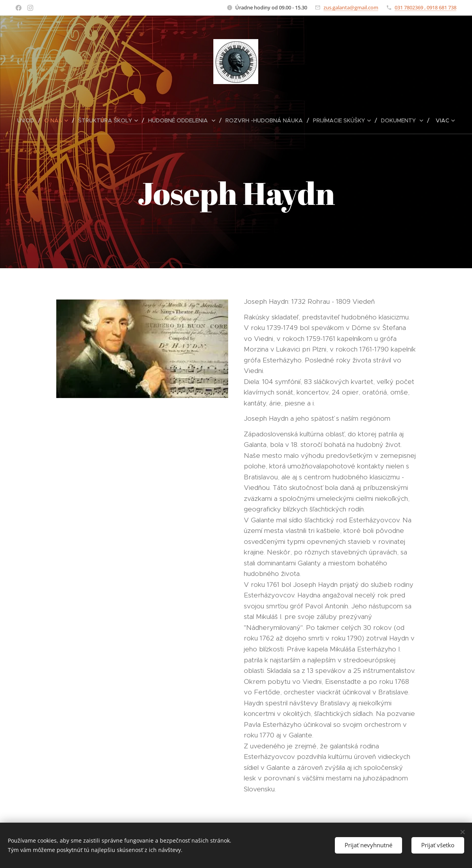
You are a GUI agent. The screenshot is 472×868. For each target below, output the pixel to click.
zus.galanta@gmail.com (351, 7)
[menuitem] (29, 120)
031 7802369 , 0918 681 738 (426, 7)
